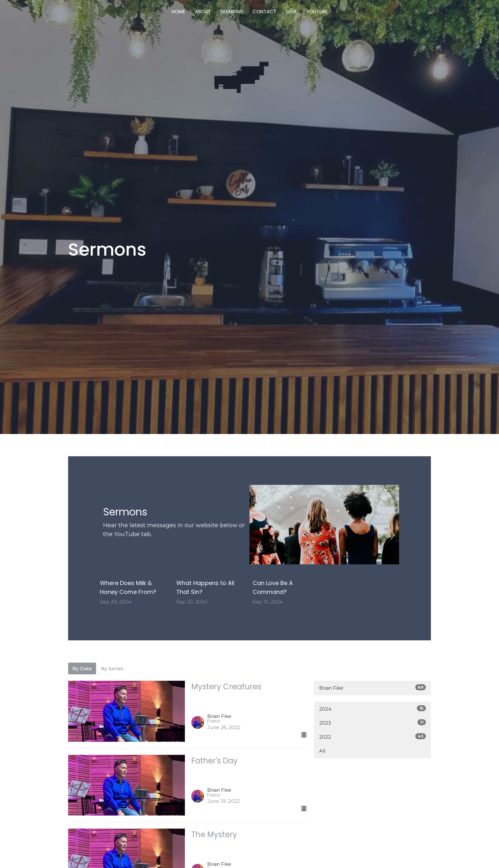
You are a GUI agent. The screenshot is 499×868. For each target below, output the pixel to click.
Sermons (232, 12)
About (203, 12)
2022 (372, 737)
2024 (372, 709)
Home (178, 12)
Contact (264, 12)
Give (291, 12)
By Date (82, 668)
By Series (112, 668)
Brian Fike (372, 688)
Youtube (317, 12)
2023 (372, 723)
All (322, 751)
